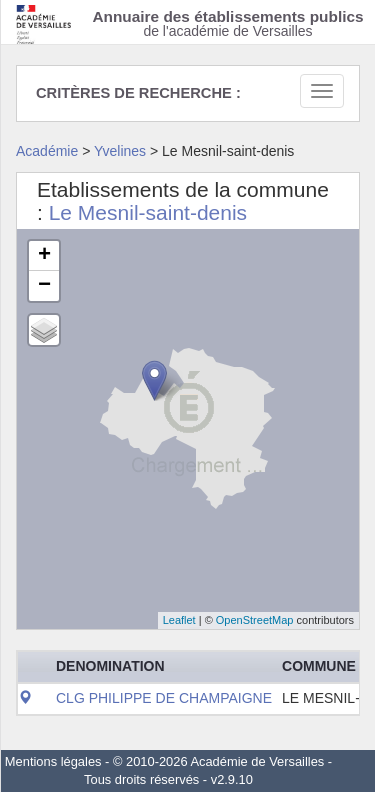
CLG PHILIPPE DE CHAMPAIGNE (164, 698)
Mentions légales (53, 761)
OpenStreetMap (255, 620)
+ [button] (44, 256)
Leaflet (179, 620)
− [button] (44, 286)
